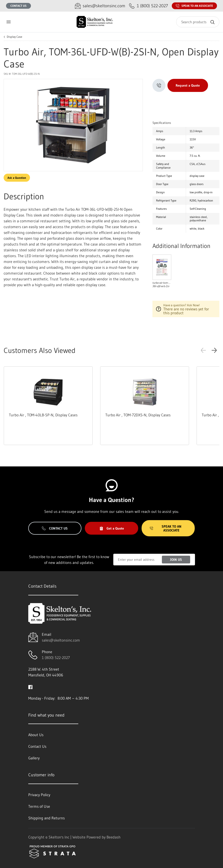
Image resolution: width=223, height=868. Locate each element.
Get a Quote (112, 528)
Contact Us (18, 6)
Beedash (114, 837)
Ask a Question (17, 178)
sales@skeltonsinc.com (61, 640)
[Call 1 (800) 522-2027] (148, 6)
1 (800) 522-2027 (56, 658)
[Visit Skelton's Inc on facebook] (30, 687)
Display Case (14, 37)
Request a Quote (188, 85)
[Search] (198, 22)
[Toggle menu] (8, 22)
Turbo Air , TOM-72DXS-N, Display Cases (138, 415)
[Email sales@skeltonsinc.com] (100, 6)
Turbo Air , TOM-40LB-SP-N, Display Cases (43, 415)
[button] (214, 350)
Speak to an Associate (194, 6)
